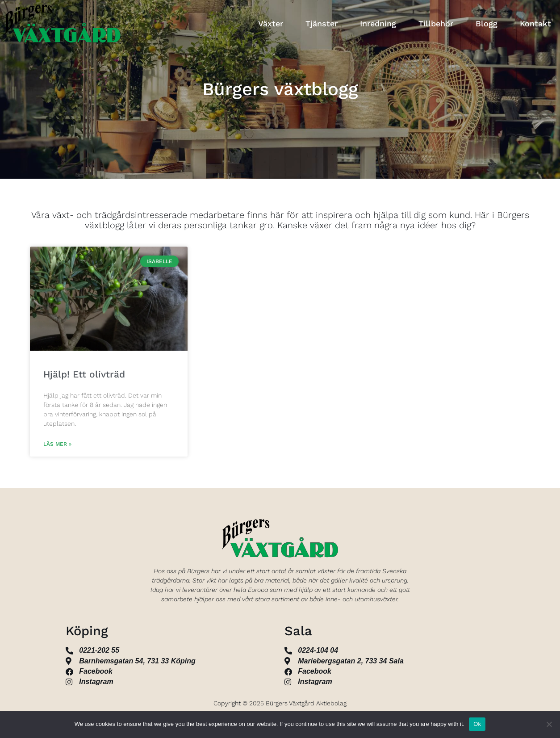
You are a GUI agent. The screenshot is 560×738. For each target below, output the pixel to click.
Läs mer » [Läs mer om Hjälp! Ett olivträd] (57, 444)
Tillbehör (436, 23)
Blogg (487, 23)
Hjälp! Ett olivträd (84, 374)
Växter (271, 23)
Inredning (378, 23)
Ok (477, 724)
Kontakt (535, 23)
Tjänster (322, 23)
